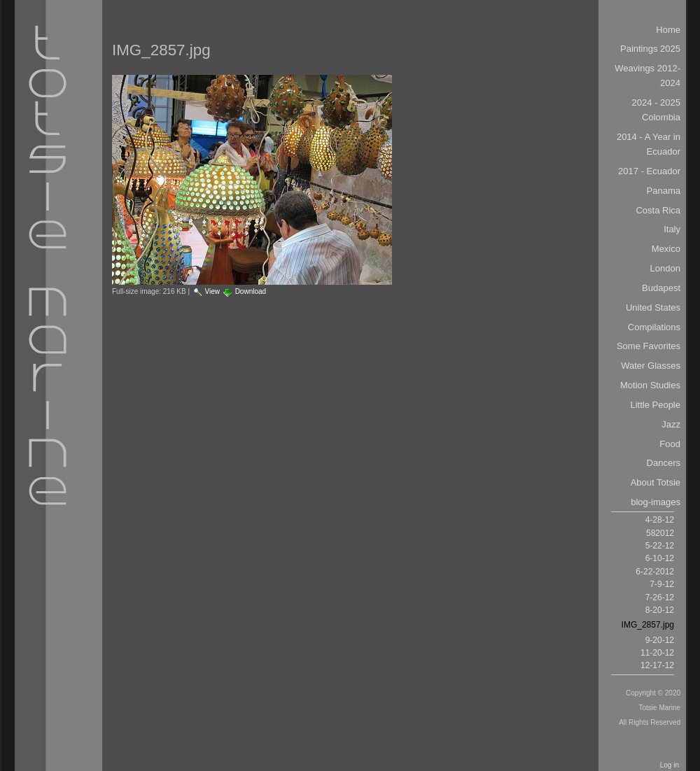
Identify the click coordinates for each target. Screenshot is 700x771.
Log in (670, 765)
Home (668, 30)
